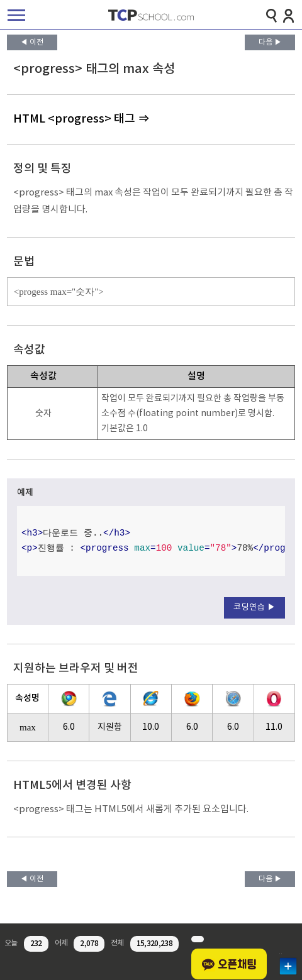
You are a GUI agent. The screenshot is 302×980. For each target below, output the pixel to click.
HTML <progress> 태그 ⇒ (81, 119)
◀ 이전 (32, 42)
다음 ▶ (270, 42)
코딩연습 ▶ (254, 608)
